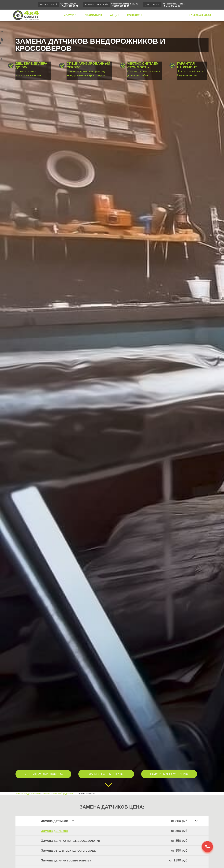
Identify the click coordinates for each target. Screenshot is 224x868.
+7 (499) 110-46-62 (172, 6)
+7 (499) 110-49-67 (69, 6)
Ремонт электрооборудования (58, 794)
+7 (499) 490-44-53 (120, 6)
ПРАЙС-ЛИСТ (93, 15)
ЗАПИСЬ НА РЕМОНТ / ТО (106, 774)
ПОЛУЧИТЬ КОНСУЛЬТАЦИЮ (169, 774)
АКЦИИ (115, 15)
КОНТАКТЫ (135, 15)
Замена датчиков (54, 831)
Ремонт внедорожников (28, 794)
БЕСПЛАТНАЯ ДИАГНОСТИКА (43, 774)
